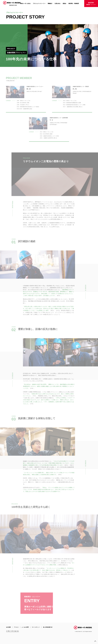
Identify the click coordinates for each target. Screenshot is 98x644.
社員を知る (58, 3)
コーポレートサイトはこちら (12, 631)
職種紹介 (50, 3)
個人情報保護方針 (48, 627)
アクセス (16, 627)
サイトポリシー (36, 627)
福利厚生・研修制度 (74, 3)
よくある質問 (25, 627)
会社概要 (8, 627)
